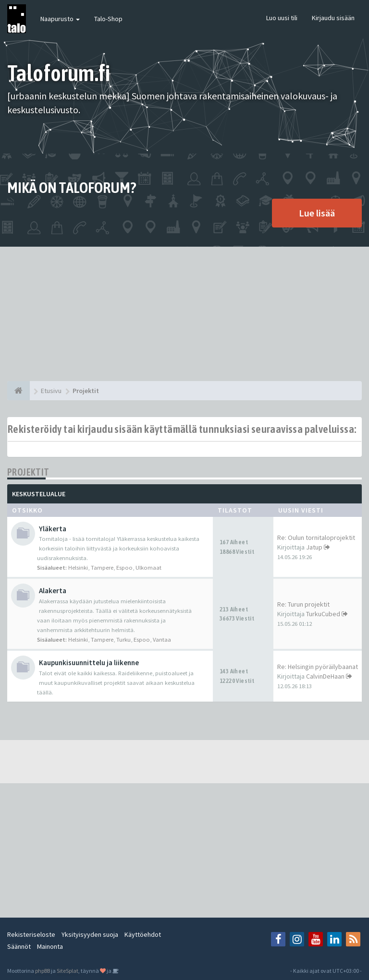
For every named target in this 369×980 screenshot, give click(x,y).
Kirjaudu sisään (333, 18)
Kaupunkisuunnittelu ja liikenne (89, 663)
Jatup (314, 547)
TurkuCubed (323, 614)
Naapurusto (60, 19)
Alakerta (53, 591)
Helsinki (78, 568)
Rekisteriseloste (31, 934)
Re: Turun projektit (303, 604)
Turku (123, 639)
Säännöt (19, 946)
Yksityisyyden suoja (90, 934)
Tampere (102, 568)
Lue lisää (317, 213)
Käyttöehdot (143, 934)
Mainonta (50, 946)
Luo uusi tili (282, 18)
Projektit (28, 472)
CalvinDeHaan (325, 676)
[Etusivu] (18, 391)
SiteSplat (68, 971)
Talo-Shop (108, 19)
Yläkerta (53, 529)
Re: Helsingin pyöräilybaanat (318, 667)
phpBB (43, 971)
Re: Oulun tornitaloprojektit (316, 538)
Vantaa (162, 639)
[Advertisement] (184, 314)
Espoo (124, 568)
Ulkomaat (148, 568)
